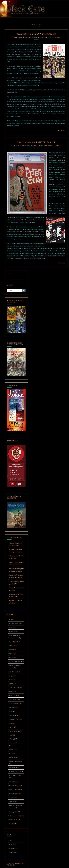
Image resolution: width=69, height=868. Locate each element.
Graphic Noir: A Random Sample (36, 142)
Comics (11, 650)
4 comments (56, 37)
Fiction (11, 684)
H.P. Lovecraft (13, 699)
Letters (11, 711)
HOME (9, 274)
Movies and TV (13, 719)
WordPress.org (13, 852)
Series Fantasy (13, 786)
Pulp (10, 753)
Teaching (11, 801)
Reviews (11, 757)
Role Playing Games (15, 775)
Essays (10, 676)
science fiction (13, 782)
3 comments (57, 146)
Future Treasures (14, 688)
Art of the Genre (13, 623)
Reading (36, 34)
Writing (11, 824)
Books (10, 646)
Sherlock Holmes (14, 790)
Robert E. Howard (14, 771)
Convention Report (14, 661)
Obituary (11, 739)
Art (9, 620)
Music (10, 723)
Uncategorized (13, 812)
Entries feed (12, 844)
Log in (10, 840)
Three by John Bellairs (15, 552)
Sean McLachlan (44, 37)
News (10, 735)
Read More (62, 130)
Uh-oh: (14, 545)
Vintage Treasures (14, 816)
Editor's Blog (12, 672)
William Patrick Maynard (41, 146)
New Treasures (13, 731)
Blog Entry (12, 642)
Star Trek (11, 798)
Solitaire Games (13, 794)
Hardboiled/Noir (13, 703)
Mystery (11, 727)
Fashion (11, 680)
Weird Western (13, 820)
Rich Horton (12, 767)
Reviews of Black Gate (15, 761)
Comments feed (13, 848)
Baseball (11, 628)
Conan (10, 654)
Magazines (12, 715)
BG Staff (11, 631)
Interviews (12, 707)
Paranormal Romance (15, 743)
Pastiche (11, 749)
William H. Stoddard (14, 543)
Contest (11, 658)
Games (11, 692)
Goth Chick (12, 695)
